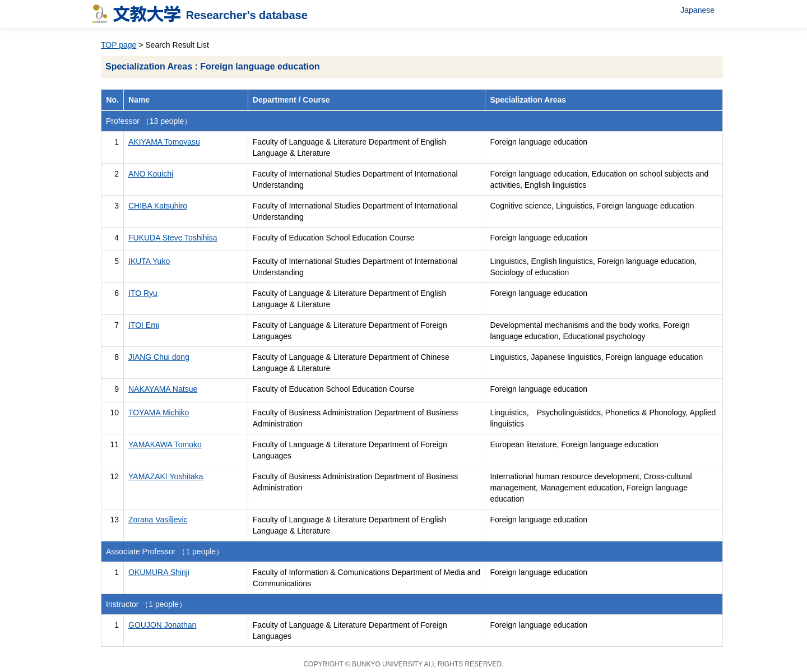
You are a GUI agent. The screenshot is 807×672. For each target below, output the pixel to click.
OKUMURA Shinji (159, 572)
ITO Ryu (143, 293)
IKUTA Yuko (149, 261)
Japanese (697, 10)
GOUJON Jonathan (162, 625)
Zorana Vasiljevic (158, 520)
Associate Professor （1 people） (165, 551)
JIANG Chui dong (159, 357)
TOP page (119, 45)
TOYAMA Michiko (159, 413)
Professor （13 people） (149, 121)
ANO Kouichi (151, 174)
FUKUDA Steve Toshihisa (173, 238)
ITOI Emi (144, 325)
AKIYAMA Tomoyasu (164, 142)
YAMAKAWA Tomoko (165, 444)
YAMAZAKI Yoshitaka (166, 476)
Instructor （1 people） (146, 604)
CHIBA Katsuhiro (158, 206)
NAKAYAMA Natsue (163, 389)
